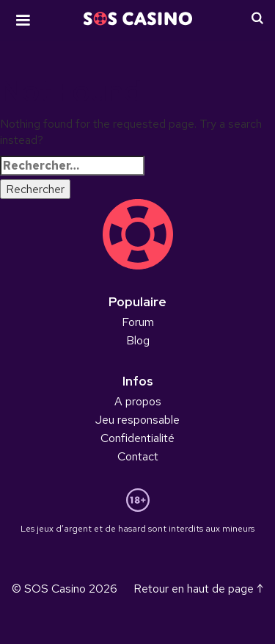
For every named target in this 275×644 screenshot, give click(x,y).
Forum (138, 322)
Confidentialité (137, 438)
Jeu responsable (137, 420)
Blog (138, 340)
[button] (23, 21)
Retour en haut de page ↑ (198, 589)
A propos (138, 401)
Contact (138, 456)
